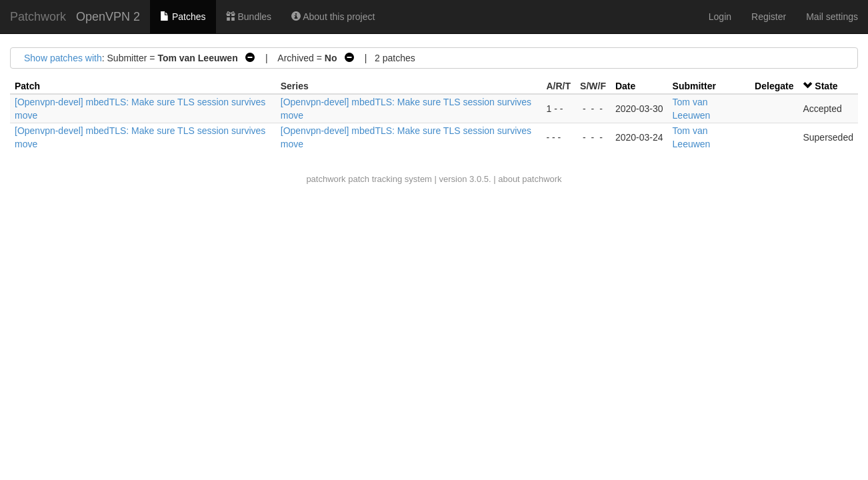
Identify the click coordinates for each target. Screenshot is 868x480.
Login (720, 17)
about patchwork (530, 179)
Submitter (694, 86)
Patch (27, 86)
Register (769, 17)
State (826, 86)
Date (625, 86)
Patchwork (38, 17)
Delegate (774, 86)
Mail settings (832, 17)
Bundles (249, 17)
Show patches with (63, 58)
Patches (183, 17)
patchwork (326, 179)
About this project (333, 17)
